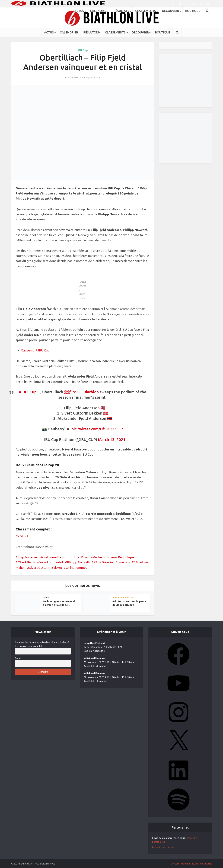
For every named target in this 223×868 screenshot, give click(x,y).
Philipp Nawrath (79, 562)
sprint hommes (76, 567)
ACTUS (49, 32)
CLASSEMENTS (115, 32)
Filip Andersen (28, 557)
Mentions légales (190, 864)
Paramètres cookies (163, 847)
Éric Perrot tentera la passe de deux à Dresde (129, 603)
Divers (46, 597)
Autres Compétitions (123, 597)
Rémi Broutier (104, 562)
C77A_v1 (22, 536)
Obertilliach (26, 562)
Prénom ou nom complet (29, 646)
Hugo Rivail (81, 557)
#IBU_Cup (28, 392)
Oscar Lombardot (51, 562)
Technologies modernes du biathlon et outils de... (60, 603)
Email (18, 658)
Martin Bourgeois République (113, 557)
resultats (124, 562)
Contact (175, 864)
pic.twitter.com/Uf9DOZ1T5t (97, 429)
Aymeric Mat (93, 77)
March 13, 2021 (112, 439)
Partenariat (206, 864)
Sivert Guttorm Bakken (45, 567)
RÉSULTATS (91, 32)
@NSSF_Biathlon (84, 392)
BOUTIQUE (163, 32)
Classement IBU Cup (35, 350)
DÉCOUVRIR (140, 32)
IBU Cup (83, 50)
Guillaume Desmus (55, 557)
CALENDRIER (69, 32)
